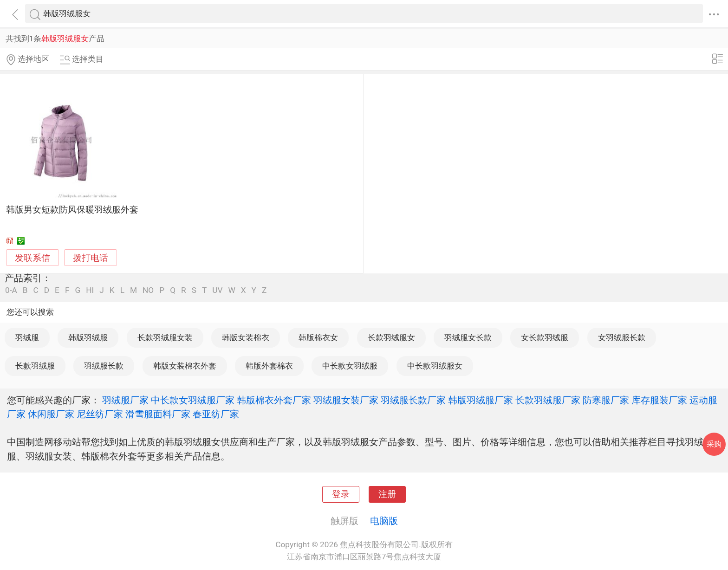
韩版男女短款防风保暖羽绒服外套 (72, 210)
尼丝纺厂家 (100, 414)
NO (148, 290)
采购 (714, 444)
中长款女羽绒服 (350, 366)
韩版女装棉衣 (246, 337)
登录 (341, 494)
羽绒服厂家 (125, 400)
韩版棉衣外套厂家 (274, 400)
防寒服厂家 (606, 400)
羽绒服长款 (104, 366)
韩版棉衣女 (318, 337)
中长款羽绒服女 (435, 366)
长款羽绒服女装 (165, 337)
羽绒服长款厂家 (413, 400)
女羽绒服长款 (622, 337)
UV (217, 290)
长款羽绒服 (35, 366)
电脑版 (384, 521)
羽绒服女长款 (468, 337)
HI (90, 290)
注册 (387, 494)
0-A (11, 290)
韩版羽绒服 (88, 337)
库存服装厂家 (659, 400)
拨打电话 (91, 258)
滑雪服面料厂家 (158, 414)
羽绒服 (27, 337)
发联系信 (32, 258)
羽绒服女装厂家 (346, 400)
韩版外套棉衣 (269, 366)
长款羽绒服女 (391, 337)
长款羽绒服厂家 (548, 400)
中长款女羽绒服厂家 (193, 400)
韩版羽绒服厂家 (481, 400)
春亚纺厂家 (216, 414)
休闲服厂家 (51, 414)
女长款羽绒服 (545, 337)
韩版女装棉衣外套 (185, 366)
